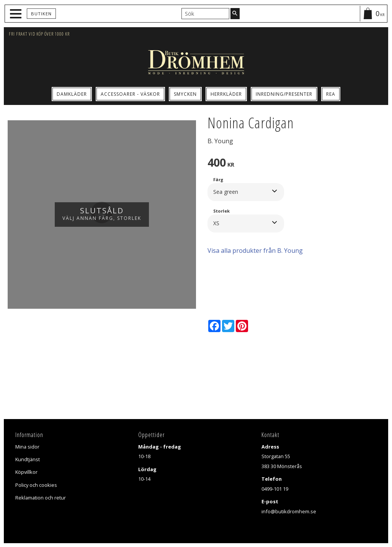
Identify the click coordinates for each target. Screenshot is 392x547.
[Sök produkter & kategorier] (205, 13)
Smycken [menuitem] (185, 94)
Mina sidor (27, 447)
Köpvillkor (26, 472)
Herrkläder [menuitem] (226, 94)
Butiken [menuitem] (41, 14)
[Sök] (235, 13)
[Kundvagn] (373, 14)
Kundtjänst (28, 459)
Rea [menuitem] (331, 94)
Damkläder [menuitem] (72, 94)
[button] (17, 14)
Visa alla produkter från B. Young (255, 251)
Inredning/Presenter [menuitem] (284, 94)
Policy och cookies (36, 485)
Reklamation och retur (41, 498)
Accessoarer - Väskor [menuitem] (130, 94)
